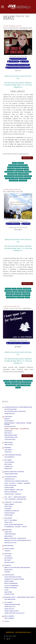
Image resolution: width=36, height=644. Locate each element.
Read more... (27, 158)
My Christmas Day (14, 224)
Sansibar (27, 224)
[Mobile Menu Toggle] (3, 7)
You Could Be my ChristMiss (19, 59)
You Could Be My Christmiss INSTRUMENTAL (19, 68)
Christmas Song (14, 61)
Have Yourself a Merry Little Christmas (19, 65)
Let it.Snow (25, 61)
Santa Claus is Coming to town (19, 343)
